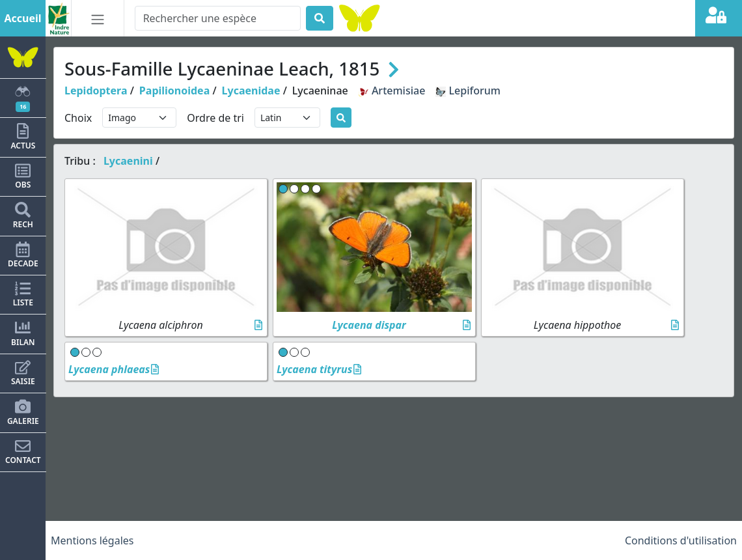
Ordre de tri (215, 118)
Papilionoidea (174, 91)
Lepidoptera (96, 91)
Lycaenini (128, 161)
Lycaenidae (251, 91)
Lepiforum (468, 91)
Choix (78, 118)
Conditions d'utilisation (681, 540)
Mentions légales (92, 540)
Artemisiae (392, 91)
